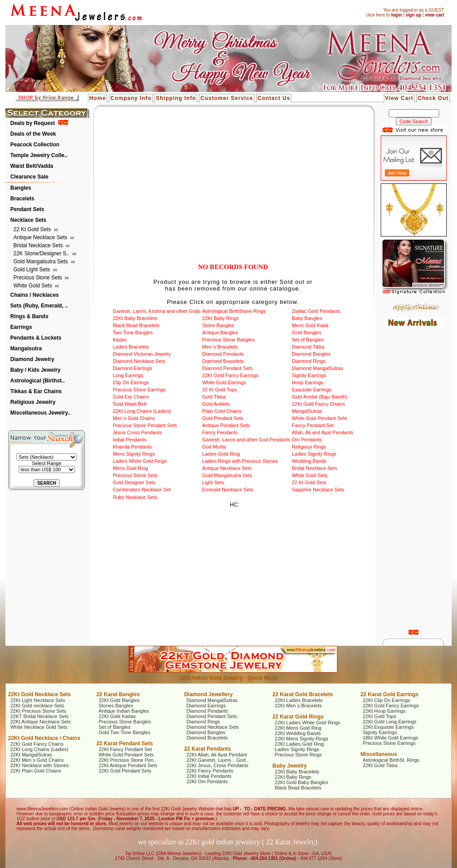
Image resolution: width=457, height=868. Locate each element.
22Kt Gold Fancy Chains (318, 404)
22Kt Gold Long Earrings (390, 722)
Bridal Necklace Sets (39, 245)
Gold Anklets (216, 404)
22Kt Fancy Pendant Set (125, 749)
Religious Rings (309, 447)
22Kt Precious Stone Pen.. (127, 760)
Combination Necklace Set (142, 490)
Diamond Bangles (311, 354)
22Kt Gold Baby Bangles (302, 782)
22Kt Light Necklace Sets (38, 700)
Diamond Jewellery (209, 694)
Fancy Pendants (220, 432)
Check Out (433, 98)
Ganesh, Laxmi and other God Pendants (246, 440)
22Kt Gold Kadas (117, 716)
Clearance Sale (29, 177)
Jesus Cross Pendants (137, 432)
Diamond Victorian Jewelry (142, 354)
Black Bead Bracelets (136, 325)
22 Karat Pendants (208, 749)
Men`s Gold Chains (134, 418)
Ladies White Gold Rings (140, 461)
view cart (434, 15)
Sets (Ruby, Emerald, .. (39, 306)
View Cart (399, 98)
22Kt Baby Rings (220, 318)
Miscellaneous (379, 754)
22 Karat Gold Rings (298, 717)
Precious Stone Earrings (139, 390)
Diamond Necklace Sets (139, 361)
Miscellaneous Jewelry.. (40, 413)
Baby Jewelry (290, 766)
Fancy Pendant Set (313, 425)
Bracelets (22, 199)
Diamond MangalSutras (318, 368)
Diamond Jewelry (32, 359)
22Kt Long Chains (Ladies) (142, 411)
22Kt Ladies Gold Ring (299, 744)
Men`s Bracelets (220, 347)
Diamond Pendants (223, 354)
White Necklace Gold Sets (39, 727)
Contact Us (274, 98)
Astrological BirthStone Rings (234, 311)
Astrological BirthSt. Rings (391, 760)
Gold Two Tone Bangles (125, 732)
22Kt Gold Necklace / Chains (44, 738)
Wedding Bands (309, 461)
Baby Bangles (307, 318)
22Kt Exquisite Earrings (388, 727)
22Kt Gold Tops (380, 716)
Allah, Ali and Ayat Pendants (322, 432)
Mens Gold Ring (131, 468)
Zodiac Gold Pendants (316, 311)
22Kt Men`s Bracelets (298, 706)
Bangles (21, 188)
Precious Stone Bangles (228, 340)
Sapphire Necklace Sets (318, 490)
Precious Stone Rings (299, 755)
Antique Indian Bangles (124, 711)
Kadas (120, 340)
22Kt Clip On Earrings (386, 700)
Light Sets (213, 482)
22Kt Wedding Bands (298, 733)
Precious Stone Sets (38, 278)
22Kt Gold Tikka (380, 765)
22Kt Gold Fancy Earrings (230, 375)
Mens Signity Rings (134, 454)
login (396, 15)
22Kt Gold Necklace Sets (39, 694)
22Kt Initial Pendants (209, 776)
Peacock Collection (35, 145)
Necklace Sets (28, 220)
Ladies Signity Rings (314, 454)
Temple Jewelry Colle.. (39, 155)
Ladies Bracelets (131, 347)
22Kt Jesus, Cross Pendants (218, 765)
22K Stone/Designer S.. (42, 253)
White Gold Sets (33, 286)
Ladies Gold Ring (221, 454)
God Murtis (214, 447)
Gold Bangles (307, 332)
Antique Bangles (220, 332)
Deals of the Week (33, 134)
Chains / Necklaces (35, 295)
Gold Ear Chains (131, 397)
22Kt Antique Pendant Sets (128, 765)
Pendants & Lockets (36, 338)
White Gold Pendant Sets (320, 418)
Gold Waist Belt (130, 404)
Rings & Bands (29, 316)
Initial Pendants (130, 440)
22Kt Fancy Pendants (210, 771)
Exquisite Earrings (312, 390)
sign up (413, 15)
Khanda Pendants (132, 447)
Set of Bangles (308, 340)
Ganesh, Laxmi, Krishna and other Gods (157, 311)
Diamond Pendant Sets (227, 368)
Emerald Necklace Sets (228, 490)
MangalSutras (307, 411)
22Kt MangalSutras (31, 755)
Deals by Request (33, 123)
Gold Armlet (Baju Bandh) (320, 397)
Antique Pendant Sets (226, 425)
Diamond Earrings (133, 368)
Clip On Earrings (131, 382)
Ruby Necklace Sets (135, 497)
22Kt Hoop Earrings (384, 711)
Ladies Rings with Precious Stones (240, 461)
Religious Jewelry (33, 402)
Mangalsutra (26, 349)
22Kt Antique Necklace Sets (41, 722)
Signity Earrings (309, 375)
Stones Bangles (116, 706)
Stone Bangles (218, 325)
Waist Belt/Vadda (32, 166)
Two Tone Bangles (133, 332)
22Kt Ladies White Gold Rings (308, 723)
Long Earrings (128, 375)
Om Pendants (307, 440)
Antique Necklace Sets (41, 237)
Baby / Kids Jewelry (35, 370)
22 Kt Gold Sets (33, 229)
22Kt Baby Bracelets (135, 318)
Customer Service (227, 98)
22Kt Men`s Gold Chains (37, 760)
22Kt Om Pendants (207, 781)
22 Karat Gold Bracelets (303, 694)
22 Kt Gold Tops (220, 390)
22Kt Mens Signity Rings (302, 739)
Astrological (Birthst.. (37, 381)
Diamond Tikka (308, 347)
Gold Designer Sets (134, 482)
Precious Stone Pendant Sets (145, 425)
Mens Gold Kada (310, 325)
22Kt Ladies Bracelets (299, 700)
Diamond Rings (309, 361)
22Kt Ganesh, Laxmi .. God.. (218, 760)
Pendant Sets (27, 209)
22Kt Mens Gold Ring (298, 728)
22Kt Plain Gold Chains (36, 771)
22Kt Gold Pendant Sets (125, 771)
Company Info (131, 98)
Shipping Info (176, 98)
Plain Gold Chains (222, 411)
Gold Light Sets (32, 270)
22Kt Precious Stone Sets (38, 711)
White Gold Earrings (224, 382)
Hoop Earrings (307, 382)
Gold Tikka (214, 397)
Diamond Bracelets (223, 361)
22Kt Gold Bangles (119, 700)
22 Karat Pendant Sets (125, 743)
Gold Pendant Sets (223, 418)
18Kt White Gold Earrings (391, 738)
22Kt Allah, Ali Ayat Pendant (217, 755)
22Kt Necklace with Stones (39, 765)
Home (98, 98)
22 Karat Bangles (118, 694)
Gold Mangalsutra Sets (41, 262)
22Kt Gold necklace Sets (37, 706)
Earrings (21, 327)
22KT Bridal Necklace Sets (39, 716)
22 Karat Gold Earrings (390, 694)
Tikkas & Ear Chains (36, 391)
